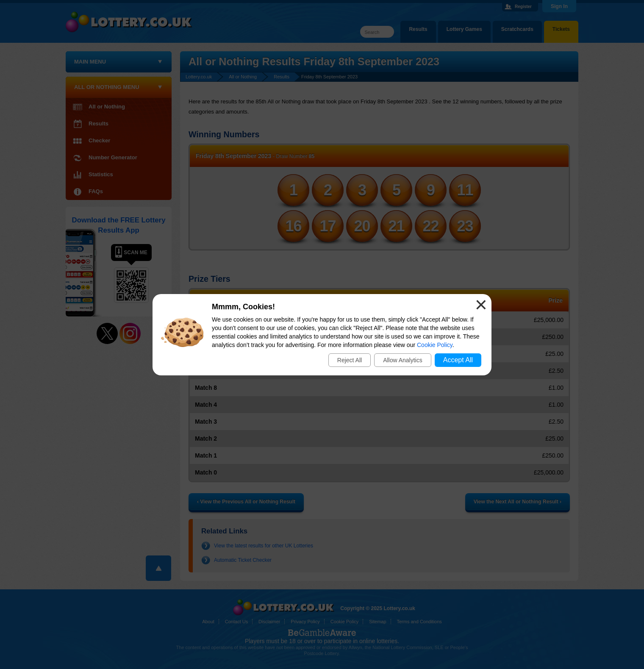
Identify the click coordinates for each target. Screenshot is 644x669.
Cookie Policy (435, 345)
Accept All (458, 360)
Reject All (350, 360)
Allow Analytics (403, 360)
